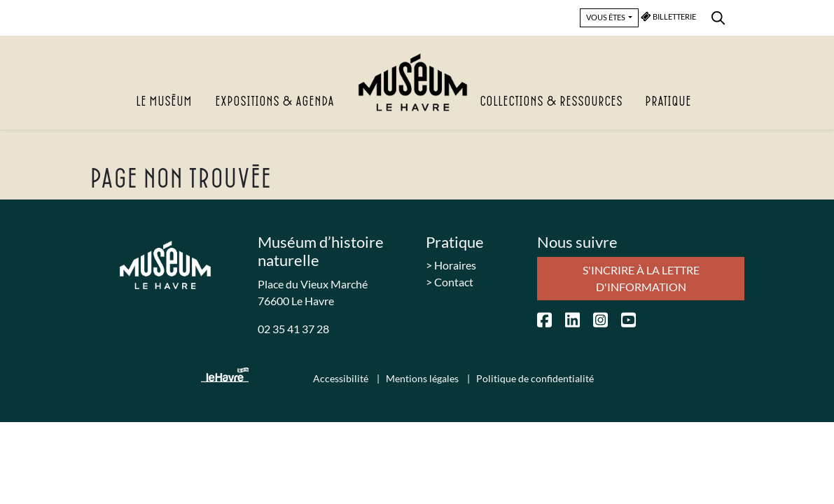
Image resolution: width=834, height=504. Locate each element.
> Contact (450, 282)
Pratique (668, 102)
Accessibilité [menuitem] (342, 378)
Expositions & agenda (274, 102)
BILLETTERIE (669, 16)
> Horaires (451, 265)
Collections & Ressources (551, 102)
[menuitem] (718, 16)
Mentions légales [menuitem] (423, 378)
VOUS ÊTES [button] (606, 17)
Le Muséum (164, 102)
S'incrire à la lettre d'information (641, 278)
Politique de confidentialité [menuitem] (535, 378)
